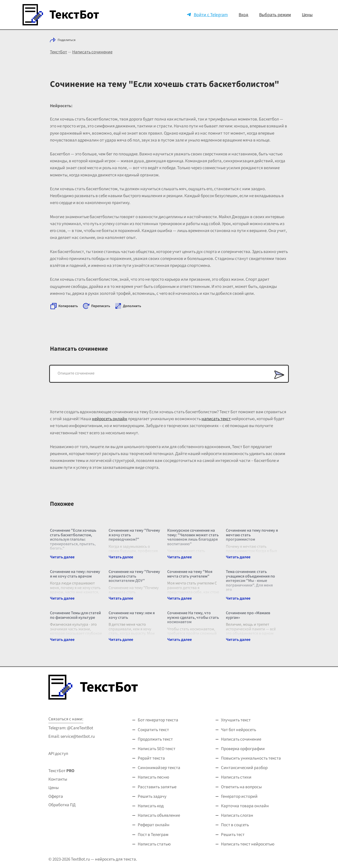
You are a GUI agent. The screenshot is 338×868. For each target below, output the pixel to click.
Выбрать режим (275, 15)
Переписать (101, 306)
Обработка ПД (62, 805)
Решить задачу (152, 796)
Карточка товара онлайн (245, 806)
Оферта (56, 796)
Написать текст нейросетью (248, 844)
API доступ (58, 754)
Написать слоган (237, 815)
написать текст (216, 419)
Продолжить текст (155, 739)
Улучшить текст (236, 720)
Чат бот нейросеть (239, 730)
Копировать (68, 306)
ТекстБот (59, 52)
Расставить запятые (157, 787)
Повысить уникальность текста (251, 758)
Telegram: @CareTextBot (71, 728)
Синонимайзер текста (159, 768)
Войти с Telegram (211, 15)
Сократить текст (153, 730)
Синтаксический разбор (244, 768)
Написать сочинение (92, 52)
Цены (307, 15)
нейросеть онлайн (110, 419)
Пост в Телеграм (153, 835)
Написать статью (154, 844)
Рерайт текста (151, 758)
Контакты (58, 779)
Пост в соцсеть (235, 825)
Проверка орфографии (243, 749)
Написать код (151, 806)
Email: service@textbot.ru (72, 736)
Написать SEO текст (157, 749)
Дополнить (132, 306)
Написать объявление (159, 815)
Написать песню (154, 777)
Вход (243, 15)
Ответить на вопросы (241, 787)
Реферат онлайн (154, 825)
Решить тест (233, 835)
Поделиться (67, 40)
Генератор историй (239, 796)
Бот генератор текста (158, 720)
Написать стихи (236, 777)
